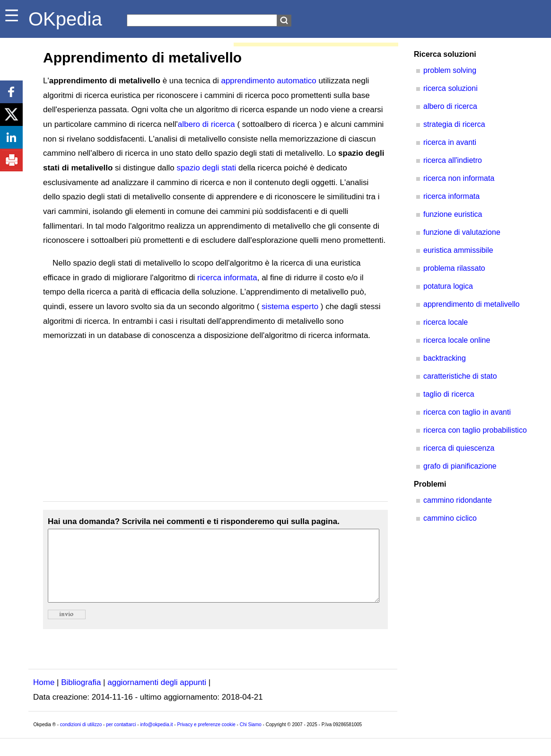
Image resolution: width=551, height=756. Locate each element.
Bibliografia (81, 697)
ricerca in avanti (450, 142)
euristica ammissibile (458, 250)
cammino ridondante (458, 500)
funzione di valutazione (462, 232)
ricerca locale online (457, 340)
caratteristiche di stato (460, 376)
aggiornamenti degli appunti (157, 697)
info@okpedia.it (156, 739)
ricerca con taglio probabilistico (475, 430)
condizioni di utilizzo (81, 739)
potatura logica (448, 286)
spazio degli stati (207, 168)
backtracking (445, 358)
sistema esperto (290, 307)
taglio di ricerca (449, 394)
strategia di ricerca (454, 124)
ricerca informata (227, 278)
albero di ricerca (206, 124)
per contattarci (121, 739)
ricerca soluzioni (450, 88)
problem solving (450, 70)
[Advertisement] (215, 422)
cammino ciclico (450, 518)
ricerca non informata (459, 178)
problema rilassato (454, 268)
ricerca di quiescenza (459, 448)
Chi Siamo (251, 739)
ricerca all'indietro (453, 160)
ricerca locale (446, 322)
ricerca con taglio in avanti (467, 412)
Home (44, 697)
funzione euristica (453, 214)
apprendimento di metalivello (472, 304)
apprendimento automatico (268, 81)
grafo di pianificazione (460, 466)
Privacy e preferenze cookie (206, 739)
